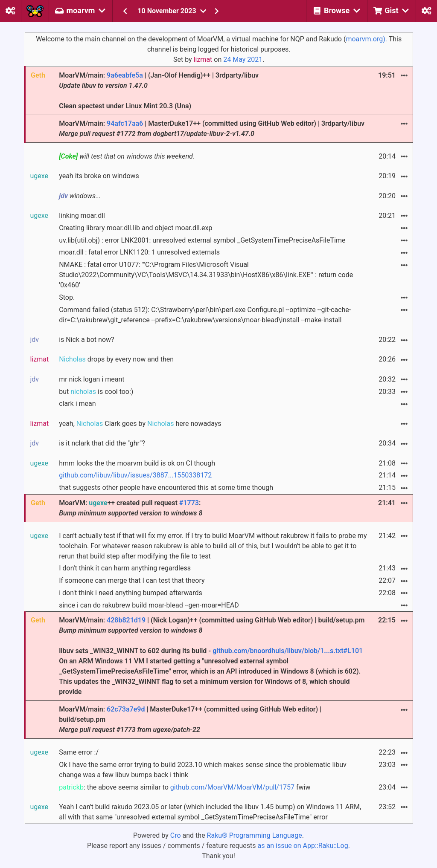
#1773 (189, 503)
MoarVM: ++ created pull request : (131, 508)
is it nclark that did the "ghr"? (102, 443)
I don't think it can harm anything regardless (125, 568)
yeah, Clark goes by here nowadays (140, 424)
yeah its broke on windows (99, 176)
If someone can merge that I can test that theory (132, 580)
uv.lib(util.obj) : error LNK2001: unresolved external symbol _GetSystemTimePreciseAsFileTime (202, 240)
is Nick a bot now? (86, 340)
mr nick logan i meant (92, 379)
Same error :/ (79, 752)
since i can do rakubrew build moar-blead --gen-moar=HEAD (149, 605)
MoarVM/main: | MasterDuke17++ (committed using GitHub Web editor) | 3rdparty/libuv (212, 129)
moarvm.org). (366, 39)
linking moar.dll (82, 216)
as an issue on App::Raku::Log (303, 846)
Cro (176, 835)
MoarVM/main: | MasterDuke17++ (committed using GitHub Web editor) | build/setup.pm (190, 719)
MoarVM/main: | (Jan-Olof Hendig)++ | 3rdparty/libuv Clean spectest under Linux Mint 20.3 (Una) (159, 91)
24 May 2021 (243, 59)
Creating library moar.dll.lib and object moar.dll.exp (135, 228)
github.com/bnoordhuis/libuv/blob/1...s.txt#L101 (288, 651)
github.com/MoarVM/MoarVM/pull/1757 (232, 787)
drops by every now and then (116, 359)
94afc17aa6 (125, 123)
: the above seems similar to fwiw (185, 787)
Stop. (67, 297)
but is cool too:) (96, 392)
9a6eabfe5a (125, 75)
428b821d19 (126, 620)
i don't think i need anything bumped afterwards (131, 593)
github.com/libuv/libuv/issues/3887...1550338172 (135, 475)
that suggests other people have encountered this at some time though (166, 488)
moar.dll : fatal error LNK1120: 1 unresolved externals (139, 252)
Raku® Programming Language (255, 835)
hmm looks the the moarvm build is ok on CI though (137, 463)
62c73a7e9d (126, 709)
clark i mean (77, 404)
